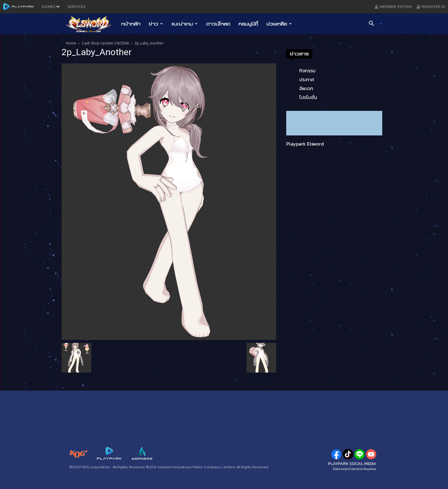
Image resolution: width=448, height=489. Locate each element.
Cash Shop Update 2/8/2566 (105, 43)
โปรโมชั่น (308, 97)
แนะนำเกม (185, 24)
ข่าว (156, 24)
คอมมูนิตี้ (248, 24)
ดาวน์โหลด (218, 24)
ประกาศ (307, 79)
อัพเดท (306, 88)
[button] (373, 24)
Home (71, 43)
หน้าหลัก (131, 24)
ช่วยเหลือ (279, 24)
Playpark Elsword (305, 144)
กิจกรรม (307, 71)
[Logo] (91, 24)
